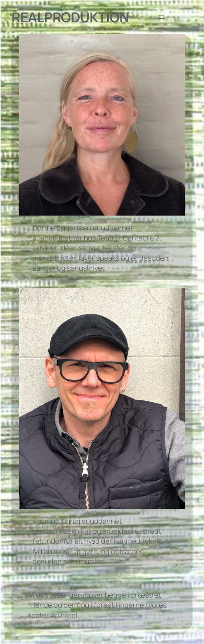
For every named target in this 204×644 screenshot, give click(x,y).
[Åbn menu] (161, 17)
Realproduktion (70, 17)
